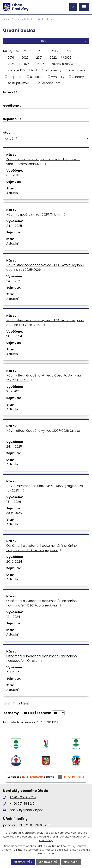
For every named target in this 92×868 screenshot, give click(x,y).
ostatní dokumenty (47, 70)
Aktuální (13, 193)
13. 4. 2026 (14, 502)
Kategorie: (11, 51)
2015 (27, 51)
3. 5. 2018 (13, 175)
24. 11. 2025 (14, 226)
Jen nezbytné (48, 862)
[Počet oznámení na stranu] (58, 713)
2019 (11, 57)
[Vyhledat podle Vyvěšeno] (46, 112)
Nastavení (71, 862)
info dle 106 (16, 70)
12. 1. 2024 (13, 617)
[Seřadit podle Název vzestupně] (17, 91)
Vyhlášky (58, 77)
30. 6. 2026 (14, 513)
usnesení (37, 77)
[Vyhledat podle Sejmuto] (46, 125)
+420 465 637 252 (23, 797)
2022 (53, 57)
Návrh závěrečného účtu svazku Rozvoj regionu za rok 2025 (45, 488)
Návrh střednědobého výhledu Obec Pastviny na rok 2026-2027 (44, 378)
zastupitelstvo (18, 83)
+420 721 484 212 (22, 804)
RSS (64, 41)
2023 (68, 57)
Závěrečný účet (49, 83)
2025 (26, 64)
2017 (55, 51)
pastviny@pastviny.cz (26, 810)
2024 (11, 64)
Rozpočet (15, 77)
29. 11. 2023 (14, 281)
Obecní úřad (23, 20)
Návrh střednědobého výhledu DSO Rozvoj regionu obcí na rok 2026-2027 (45, 322)
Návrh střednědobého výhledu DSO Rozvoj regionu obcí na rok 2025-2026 (45, 267)
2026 (41, 64)
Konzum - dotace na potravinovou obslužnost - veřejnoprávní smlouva (43, 162)
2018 (69, 51)
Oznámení (77, 70)
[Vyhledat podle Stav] (46, 138)
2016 (41, 51)
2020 (25, 57)
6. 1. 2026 (13, 672)
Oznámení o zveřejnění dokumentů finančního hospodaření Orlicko (42, 658)
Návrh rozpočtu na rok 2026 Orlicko (36, 214)
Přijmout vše (23, 862)
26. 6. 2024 (14, 561)
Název (9, 92)
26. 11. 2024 (14, 336)
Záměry (78, 77)
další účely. (46, 840)
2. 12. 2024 (14, 391)
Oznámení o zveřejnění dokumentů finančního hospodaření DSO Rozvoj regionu (42, 548)
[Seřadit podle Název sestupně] (17, 93)
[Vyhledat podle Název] (46, 98)
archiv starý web (65, 64)
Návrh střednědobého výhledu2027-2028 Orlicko (43, 433)
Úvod (7, 20)
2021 (39, 57)
